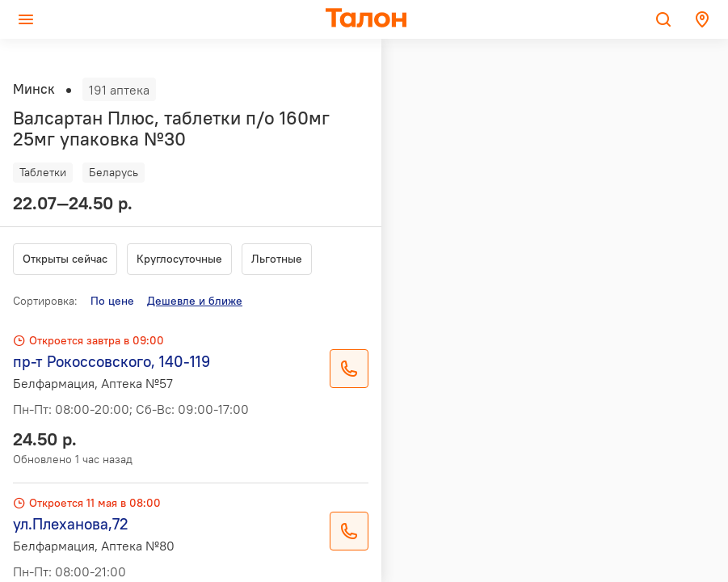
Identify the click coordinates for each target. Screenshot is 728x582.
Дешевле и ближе (195, 301)
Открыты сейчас (65, 259)
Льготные (277, 259)
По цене (112, 301)
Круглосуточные (179, 259)
